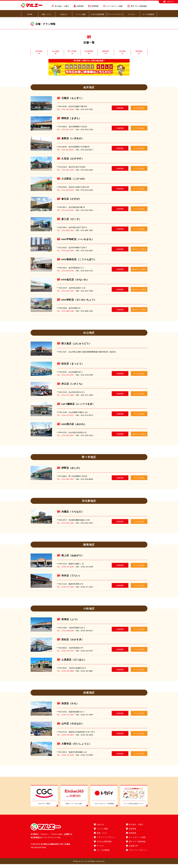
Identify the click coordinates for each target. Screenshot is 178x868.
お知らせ (64, 14)
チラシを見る (139, 112)
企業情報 (79, 6)
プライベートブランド (114, 14)
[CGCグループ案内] (44, 800)
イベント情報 (81, 14)
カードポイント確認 (113, 6)
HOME (30, 14)
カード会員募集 (148, 14)
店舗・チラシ (47, 14)
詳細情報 (120, 112)
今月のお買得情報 (98, 14)
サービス (131, 14)
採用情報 (93, 6)
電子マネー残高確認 (137, 6)
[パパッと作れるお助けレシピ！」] (134, 800)
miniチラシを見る (139, 253)
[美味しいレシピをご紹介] (74, 800)
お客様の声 (168, 2)
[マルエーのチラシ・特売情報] (104, 800)
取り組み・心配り (60, 6)
